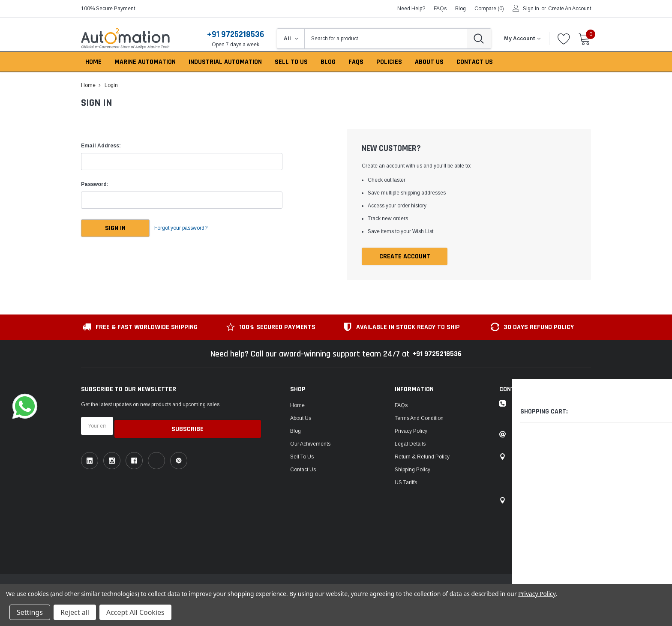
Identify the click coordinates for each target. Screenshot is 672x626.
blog (460, 9)
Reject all (75, 612)
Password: (95, 184)
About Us (301, 419)
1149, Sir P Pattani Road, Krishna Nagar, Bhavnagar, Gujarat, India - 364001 (551, 474)
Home (297, 406)
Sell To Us (302, 457)
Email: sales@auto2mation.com (550, 435)
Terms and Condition (419, 419)
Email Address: (101, 146)
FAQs (440, 9)
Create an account (570, 9)
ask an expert (535, 417)
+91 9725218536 (235, 34)
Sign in (531, 9)
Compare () (489, 9)
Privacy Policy (411, 431)
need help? (411, 9)
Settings (30, 612)
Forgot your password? (190, 228)
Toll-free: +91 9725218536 (543, 404)
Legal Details (410, 444)
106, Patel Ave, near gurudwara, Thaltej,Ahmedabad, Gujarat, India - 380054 (549, 518)
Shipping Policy (412, 470)
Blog (295, 431)
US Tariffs (406, 483)
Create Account (405, 257)
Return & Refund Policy (422, 457)
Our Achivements (310, 444)
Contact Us (303, 470)
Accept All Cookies (135, 612)
